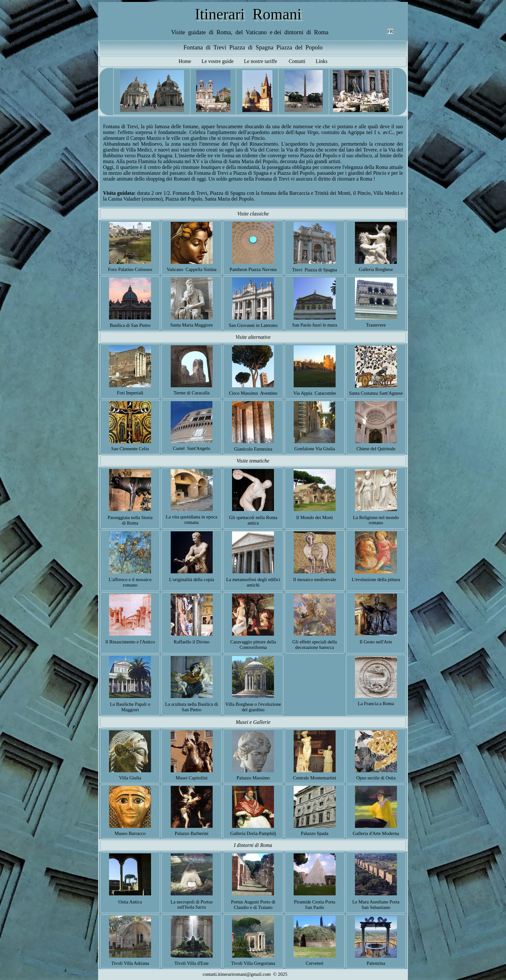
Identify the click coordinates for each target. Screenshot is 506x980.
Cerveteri (315, 963)
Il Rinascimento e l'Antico (130, 642)
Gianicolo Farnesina (253, 449)
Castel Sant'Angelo (192, 448)
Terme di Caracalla (192, 393)
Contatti (297, 61)
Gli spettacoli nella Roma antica (253, 520)
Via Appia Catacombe (315, 393)
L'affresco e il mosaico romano (130, 582)
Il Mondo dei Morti (315, 517)
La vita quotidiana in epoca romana (192, 520)
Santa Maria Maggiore (192, 325)
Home (185, 61)
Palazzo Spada (314, 833)
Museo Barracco (130, 833)
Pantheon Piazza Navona (253, 269)
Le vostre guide (218, 61)
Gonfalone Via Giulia (315, 449)
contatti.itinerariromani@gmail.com (237, 974)
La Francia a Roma (376, 704)
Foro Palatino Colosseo (130, 269)
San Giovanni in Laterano (253, 325)
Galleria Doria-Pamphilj (253, 833)
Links (321, 61)
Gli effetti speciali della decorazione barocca (315, 645)
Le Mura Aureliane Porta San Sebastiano (376, 905)
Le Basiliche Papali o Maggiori (130, 707)
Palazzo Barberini (192, 833)
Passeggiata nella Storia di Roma (130, 520)
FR (390, 31)
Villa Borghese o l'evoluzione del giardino (253, 707)
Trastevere (376, 325)
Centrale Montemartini (315, 778)
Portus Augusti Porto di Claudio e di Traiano (253, 905)
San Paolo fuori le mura (314, 325)
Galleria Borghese (376, 269)
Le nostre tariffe (261, 61)
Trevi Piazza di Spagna (315, 270)
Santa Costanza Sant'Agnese (376, 393)
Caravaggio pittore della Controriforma (253, 645)
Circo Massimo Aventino (253, 393)
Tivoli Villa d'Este (192, 963)
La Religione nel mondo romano (376, 520)
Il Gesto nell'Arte (376, 642)
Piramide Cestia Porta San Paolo (315, 905)
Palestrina (376, 963)
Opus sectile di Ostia (376, 778)
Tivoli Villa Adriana (130, 963)
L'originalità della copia (192, 579)
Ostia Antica (130, 902)
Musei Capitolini (192, 778)
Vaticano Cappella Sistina (191, 269)
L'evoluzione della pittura (376, 579)
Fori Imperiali (130, 393)
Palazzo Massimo (253, 778)
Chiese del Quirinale (376, 449)
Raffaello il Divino (191, 642)
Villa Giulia (130, 778)
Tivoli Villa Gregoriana (253, 963)
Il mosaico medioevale (315, 579)
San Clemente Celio (130, 449)
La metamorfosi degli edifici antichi (253, 582)
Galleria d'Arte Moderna (376, 833)
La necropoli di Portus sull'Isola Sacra (192, 905)
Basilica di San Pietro (130, 325)
